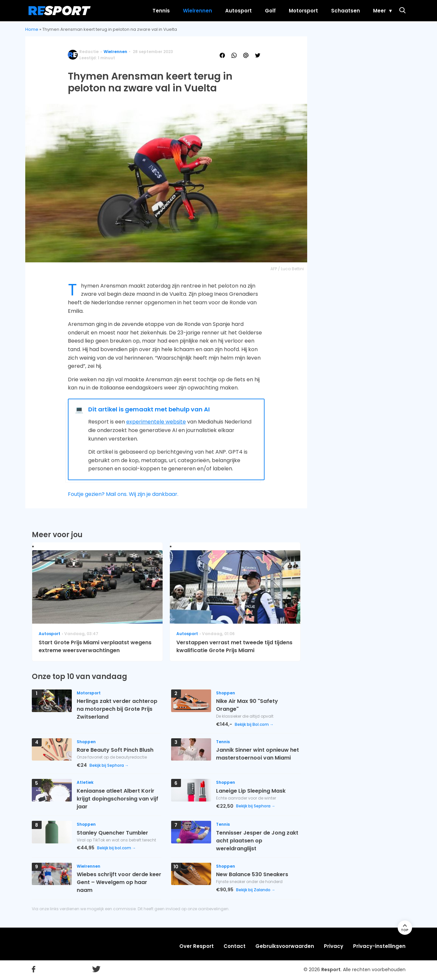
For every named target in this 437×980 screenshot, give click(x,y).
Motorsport (298, 11)
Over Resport (197, 946)
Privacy (334, 946)
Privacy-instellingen (379, 946)
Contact (235, 946)
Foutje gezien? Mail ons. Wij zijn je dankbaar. (123, 494)
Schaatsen (340, 11)
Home (32, 29)
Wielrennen (192, 11)
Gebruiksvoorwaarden (285, 946)
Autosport (233, 11)
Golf (264, 11)
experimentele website (156, 422)
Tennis (155, 11)
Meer (374, 11)
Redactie (89, 52)
